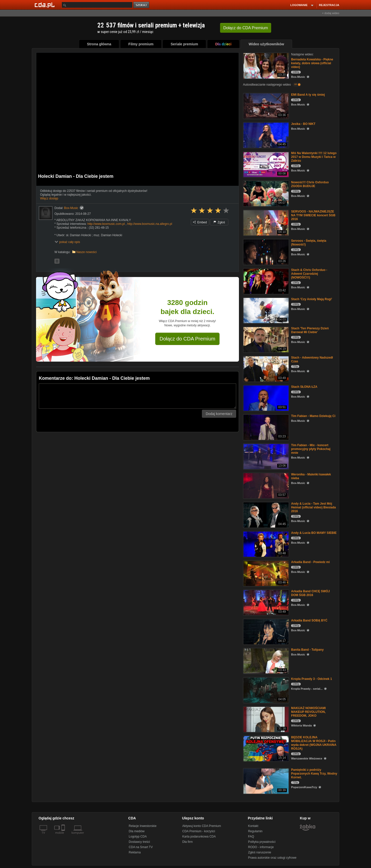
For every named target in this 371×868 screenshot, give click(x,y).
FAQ (251, 837)
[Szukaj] (97, 5)
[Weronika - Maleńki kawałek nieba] (266, 485)
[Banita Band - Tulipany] (266, 661)
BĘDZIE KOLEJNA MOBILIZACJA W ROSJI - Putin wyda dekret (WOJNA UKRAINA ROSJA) (314, 743)
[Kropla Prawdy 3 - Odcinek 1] (266, 690)
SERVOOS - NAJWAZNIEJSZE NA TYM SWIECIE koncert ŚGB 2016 (313, 215)
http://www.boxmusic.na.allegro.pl (150, 224)
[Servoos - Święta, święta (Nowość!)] (266, 252)
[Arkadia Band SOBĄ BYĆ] (266, 631)
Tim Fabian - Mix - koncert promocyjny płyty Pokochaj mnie (311, 449)
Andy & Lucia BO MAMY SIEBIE (314, 533)
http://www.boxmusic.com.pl (106, 224)
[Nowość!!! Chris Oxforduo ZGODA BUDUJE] (266, 193)
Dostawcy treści (139, 842)
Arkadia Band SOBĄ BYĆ (309, 620)
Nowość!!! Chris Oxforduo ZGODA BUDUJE (310, 184)
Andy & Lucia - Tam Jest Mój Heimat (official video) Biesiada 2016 (313, 507)
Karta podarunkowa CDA (199, 837)
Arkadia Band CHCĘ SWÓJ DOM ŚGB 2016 (310, 593)
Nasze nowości (87, 252)
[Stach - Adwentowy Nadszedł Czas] (266, 369)
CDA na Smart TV (141, 847)
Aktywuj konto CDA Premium (202, 826)
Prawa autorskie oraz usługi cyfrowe (272, 858)
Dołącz (246, 28)
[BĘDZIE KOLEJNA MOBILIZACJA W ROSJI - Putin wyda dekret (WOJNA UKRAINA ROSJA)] (266, 748)
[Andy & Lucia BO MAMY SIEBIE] (266, 544)
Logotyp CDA (138, 837)
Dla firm (187, 842)
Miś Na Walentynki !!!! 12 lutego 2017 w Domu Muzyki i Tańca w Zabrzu (314, 157)
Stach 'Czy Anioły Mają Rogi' (312, 299)
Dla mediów (137, 831)
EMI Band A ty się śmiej (308, 95)
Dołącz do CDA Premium (187, 339)
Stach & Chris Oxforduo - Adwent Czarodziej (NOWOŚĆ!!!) (309, 274)
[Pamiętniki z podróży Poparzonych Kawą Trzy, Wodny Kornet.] (266, 781)
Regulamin (255, 831)
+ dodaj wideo (331, 13)
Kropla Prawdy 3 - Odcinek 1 (312, 679)
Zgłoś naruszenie (259, 852)
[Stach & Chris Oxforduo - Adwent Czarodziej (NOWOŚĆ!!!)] (266, 281)
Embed (200, 222)
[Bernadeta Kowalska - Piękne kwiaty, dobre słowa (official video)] (266, 65)
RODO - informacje (261, 847)
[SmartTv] (64, 836)
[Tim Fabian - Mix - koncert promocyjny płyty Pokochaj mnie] (266, 456)
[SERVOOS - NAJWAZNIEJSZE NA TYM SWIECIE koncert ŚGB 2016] (266, 222)
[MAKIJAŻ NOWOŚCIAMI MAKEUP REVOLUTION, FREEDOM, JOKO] (266, 719)
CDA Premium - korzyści (199, 831)
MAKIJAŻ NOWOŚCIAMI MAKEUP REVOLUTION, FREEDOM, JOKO (308, 712)
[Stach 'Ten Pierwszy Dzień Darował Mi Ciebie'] (266, 339)
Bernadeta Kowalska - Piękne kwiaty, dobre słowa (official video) (312, 63)
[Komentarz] (137, 396)
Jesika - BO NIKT (303, 124)
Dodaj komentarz (219, 414)
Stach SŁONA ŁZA (304, 387)
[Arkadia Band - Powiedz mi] (266, 573)
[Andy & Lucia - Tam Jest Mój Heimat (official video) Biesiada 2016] (266, 515)
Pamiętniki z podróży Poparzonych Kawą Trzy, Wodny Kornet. (314, 774)
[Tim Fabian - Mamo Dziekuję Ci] (266, 427)
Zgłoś (219, 222)
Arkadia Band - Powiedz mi (310, 562)
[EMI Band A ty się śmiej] (266, 106)
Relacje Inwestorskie (143, 826)
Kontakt (253, 826)
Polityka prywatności (262, 842)
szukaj (142, 5)
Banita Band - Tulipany (307, 650)
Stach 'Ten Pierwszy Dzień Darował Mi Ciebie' (310, 330)
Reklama (135, 852)
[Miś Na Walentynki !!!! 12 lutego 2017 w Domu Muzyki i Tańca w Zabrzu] (266, 164)
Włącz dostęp (49, 198)
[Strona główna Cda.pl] (45, 5)
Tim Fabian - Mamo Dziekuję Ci (313, 416)
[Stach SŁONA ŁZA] (266, 398)
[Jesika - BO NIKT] (266, 135)
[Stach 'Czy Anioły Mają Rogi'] (266, 310)
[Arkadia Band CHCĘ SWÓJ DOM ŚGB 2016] (266, 602)
